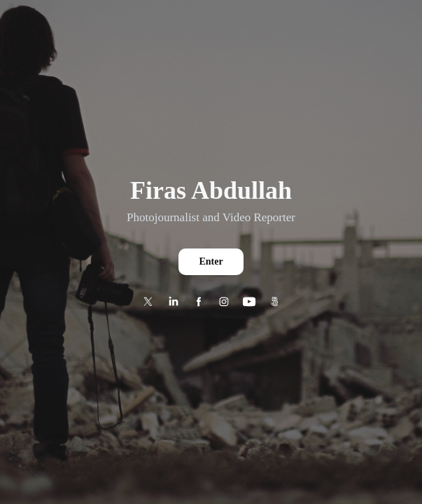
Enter (211, 261)
